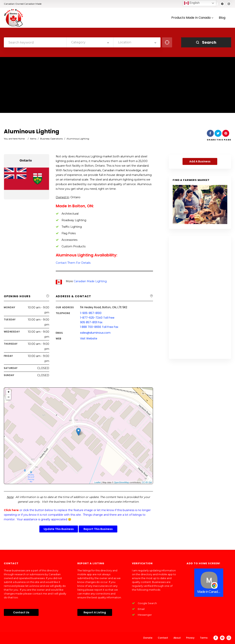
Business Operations (51, 139)
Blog (222, 18)
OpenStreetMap (122, 482)
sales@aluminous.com (95, 333)
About (177, 638)
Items (33, 139)
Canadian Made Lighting (90, 281)
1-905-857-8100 (91, 313)
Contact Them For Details (73, 263)
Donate (148, 638)
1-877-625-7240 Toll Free (97, 318)
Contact (163, 638)
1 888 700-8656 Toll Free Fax (99, 327)
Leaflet (98, 482)
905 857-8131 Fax (91, 322)
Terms (204, 638)
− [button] (9, 397)
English (192, 3)
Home (21, 139)
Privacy (190, 638)
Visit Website (89, 338)
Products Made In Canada (192, 18)
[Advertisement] (117, 86)
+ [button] (9, 392)
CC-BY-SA (147, 482)
